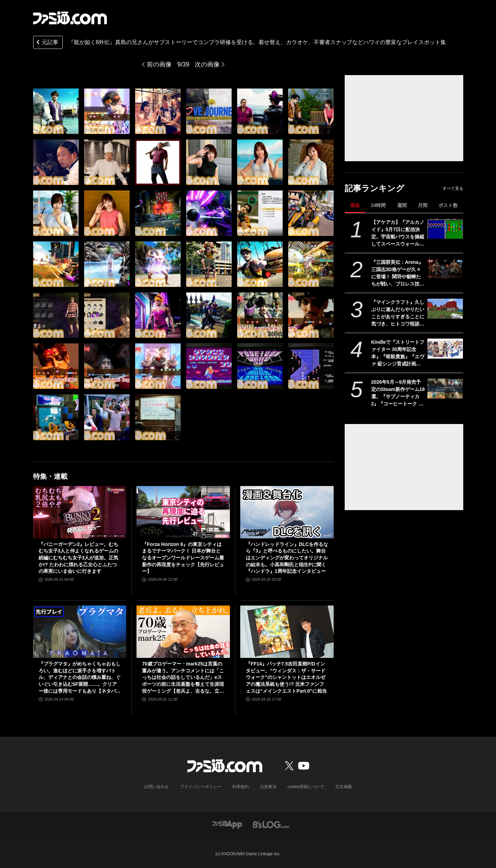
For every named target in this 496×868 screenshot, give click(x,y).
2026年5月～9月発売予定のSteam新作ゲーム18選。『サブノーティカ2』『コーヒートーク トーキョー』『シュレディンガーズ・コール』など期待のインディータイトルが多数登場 (398, 393)
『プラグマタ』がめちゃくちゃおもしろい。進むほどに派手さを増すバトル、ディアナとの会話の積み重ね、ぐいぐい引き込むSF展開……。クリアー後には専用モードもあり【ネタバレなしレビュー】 (80, 678)
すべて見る (453, 188)
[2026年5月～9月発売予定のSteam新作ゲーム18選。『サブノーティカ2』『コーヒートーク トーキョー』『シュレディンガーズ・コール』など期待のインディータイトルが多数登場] (445, 389)
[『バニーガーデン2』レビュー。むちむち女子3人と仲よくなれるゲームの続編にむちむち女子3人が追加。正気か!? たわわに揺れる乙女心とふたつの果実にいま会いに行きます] (80, 512)
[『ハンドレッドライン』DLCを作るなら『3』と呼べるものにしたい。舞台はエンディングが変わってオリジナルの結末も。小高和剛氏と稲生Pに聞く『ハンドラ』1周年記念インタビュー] (287, 512)
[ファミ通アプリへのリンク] (227, 824)
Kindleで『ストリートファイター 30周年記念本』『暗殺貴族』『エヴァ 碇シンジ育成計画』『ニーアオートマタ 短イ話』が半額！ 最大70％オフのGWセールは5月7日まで (398, 353)
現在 (355, 205)
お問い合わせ (156, 787)
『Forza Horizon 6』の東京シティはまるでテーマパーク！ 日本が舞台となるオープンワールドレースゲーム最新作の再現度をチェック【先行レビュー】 (183, 558)
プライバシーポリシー (201, 787)
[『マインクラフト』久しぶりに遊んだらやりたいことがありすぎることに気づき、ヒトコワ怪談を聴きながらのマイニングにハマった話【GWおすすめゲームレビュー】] (445, 309)
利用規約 (241, 787)
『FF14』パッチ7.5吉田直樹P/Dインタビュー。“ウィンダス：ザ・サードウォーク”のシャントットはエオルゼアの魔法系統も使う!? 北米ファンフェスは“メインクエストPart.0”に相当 (286, 677)
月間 (423, 205)
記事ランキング (374, 188)
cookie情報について (306, 787)
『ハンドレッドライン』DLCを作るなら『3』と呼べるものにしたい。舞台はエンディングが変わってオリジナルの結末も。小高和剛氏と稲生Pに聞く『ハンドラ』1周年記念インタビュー (287, 558)
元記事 (47, 43)
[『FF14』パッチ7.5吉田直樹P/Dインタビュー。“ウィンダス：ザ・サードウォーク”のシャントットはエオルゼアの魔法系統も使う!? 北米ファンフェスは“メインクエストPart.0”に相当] (287, 632)
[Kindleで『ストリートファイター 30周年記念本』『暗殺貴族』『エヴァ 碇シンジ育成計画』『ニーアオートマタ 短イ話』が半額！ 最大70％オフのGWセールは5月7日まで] (445, 349)
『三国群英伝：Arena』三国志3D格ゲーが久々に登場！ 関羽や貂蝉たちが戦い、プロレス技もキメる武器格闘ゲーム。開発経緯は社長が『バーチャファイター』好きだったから (398, 273)
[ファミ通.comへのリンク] (70, 18)
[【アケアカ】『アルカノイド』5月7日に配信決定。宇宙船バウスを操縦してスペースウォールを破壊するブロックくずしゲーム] (445, 229)
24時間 (378, 205)
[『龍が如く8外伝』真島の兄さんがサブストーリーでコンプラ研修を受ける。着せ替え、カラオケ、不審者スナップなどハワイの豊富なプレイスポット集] (56, 111)
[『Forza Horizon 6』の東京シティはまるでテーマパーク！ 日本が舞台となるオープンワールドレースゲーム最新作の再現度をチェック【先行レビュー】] (183, 512)
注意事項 (268, 787)
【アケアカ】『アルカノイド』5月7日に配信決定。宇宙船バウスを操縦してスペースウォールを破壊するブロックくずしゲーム (398, 234)
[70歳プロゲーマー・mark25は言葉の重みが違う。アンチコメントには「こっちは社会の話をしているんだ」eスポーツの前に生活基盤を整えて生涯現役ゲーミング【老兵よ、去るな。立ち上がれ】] (183, 632)
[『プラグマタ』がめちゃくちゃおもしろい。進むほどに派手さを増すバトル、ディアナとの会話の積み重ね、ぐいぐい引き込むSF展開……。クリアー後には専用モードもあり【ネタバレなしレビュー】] (80, 632)
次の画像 (207, 64)
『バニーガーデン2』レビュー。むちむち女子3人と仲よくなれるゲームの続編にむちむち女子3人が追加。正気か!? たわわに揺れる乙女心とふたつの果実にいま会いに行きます (79, 558)
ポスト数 (448, 205)
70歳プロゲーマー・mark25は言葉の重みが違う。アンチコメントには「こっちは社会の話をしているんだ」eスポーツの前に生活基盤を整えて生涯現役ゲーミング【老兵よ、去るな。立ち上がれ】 (183, 678)
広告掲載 (344, 787)
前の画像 (159, 64)
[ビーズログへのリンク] (271, 824)
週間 (402, 205)
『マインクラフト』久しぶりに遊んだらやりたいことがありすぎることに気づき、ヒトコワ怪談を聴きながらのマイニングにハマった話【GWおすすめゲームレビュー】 (398, 313)
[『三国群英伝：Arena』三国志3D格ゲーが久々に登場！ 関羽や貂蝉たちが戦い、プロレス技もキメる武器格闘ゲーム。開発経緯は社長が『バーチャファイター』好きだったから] (445, 269)
